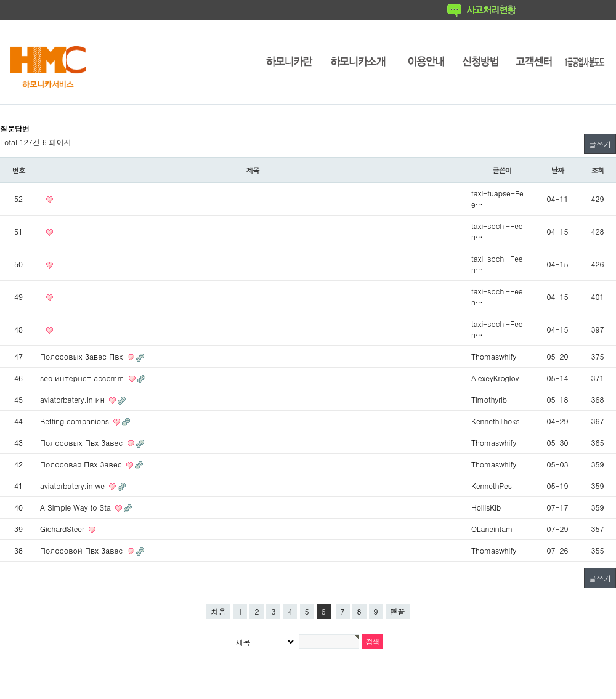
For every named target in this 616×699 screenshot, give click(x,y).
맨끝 (398, 611)
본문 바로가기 (0, 0)
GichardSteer (63, 529)
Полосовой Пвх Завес (83, 550)
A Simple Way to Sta (77, 507)
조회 (598, 170)
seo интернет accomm (83, 378)
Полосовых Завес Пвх (83, 356)
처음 (218, 611)
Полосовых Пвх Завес (83, 442)
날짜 (558, 170)
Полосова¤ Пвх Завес (82, 464)
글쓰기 (600, 144)
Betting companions (76, 421)
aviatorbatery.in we (74, 486)
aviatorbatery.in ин (74, 399)
